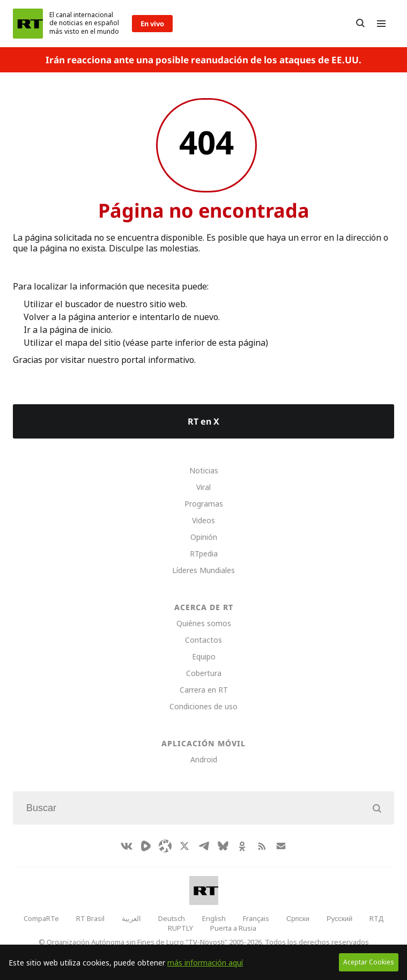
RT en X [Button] (204, 421)
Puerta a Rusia (233, 928)
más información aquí (205, 963)
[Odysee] (165, 846)
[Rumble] (146, 846)
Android (204, 759)
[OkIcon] (242, 846)
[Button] (360, 24)
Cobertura (204, 673)
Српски (298, 918)
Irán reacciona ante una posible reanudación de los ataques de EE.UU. (204, 60)
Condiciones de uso (204, 706)
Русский (339, 918)
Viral (204, 487)
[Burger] (381, 24)
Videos (204, 520)
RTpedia (204, 554)
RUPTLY (180, 928)
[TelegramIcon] (204, 846)
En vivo (152, 24)
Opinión (204, 537)
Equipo (204, 656)
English (214, 918)
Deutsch (172, 918)
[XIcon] (184, 846)
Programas (204, 504)
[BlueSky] (223, 846)
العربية (131, 918)
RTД (376, 918)
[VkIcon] (127, 846)
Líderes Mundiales (204, 570)
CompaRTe (41, 918)
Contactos (204, 640)
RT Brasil (90, 918)
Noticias (204, 470)
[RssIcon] (262, 846)
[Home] (28, 24)
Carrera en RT (204, 690)
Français (256, 918)
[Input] (204, 808)
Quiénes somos (204, 623)
